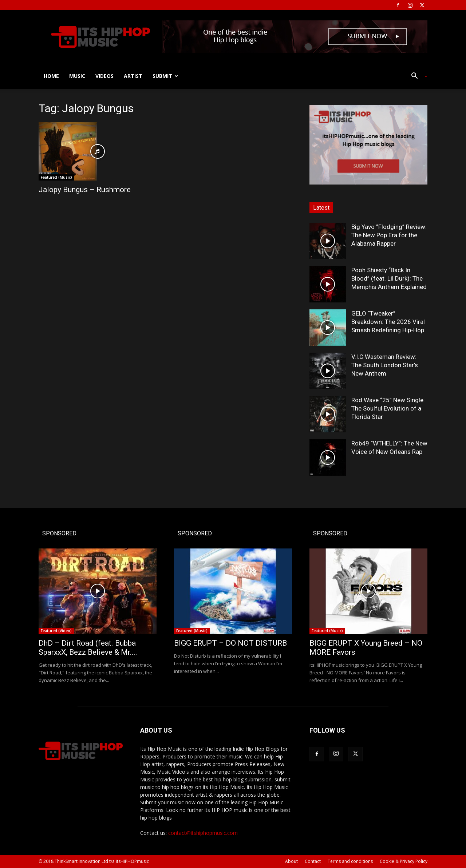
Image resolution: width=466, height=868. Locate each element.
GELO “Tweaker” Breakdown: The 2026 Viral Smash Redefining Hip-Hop (388, 322)
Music (77, 76)
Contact (313, 861)
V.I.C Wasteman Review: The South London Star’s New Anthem (385, 365)
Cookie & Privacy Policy (404, 861)
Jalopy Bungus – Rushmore (85, 190)
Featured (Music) (56, 177)
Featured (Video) (56, 631)
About (291, 861)
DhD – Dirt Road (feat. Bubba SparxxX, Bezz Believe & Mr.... (88, 648)
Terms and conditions (350, 861)
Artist (133, 76)
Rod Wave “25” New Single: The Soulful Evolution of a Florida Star (388, 408)
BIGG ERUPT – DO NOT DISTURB (230, 643)
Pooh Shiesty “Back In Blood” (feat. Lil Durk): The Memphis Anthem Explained (389, 278)
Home (51, 76)
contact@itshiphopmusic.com (203, 833)
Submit (165, 76)
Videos (104, 76)
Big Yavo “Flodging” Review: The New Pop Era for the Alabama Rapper (389, 235)
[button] (416, 77)
